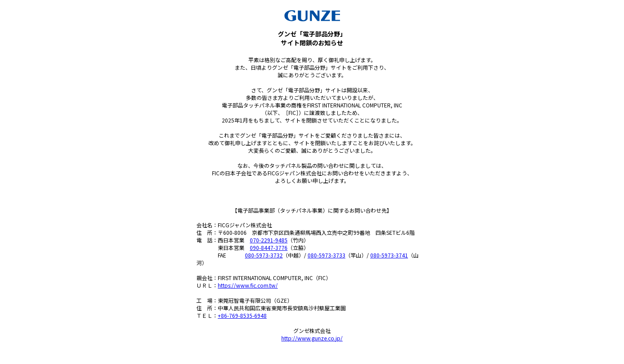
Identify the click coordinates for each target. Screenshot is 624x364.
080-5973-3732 (264, 255)
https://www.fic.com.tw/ (248, 285)
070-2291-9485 (269, 240)
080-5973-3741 (389, 255)
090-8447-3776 (269, 247)
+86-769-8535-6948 (242, 315)
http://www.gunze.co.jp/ (312, 338)
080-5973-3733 (326, 255)
